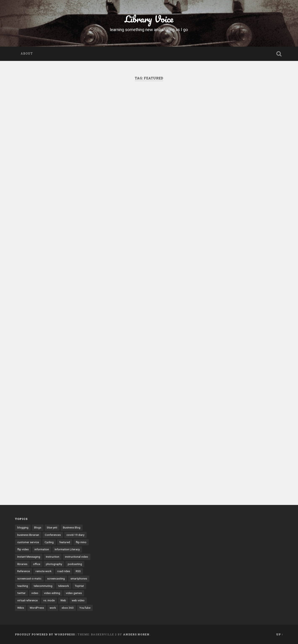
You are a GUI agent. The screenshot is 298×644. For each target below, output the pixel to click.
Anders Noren (136, 634)
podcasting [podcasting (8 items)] (75, 564)
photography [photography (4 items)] (54, 564)
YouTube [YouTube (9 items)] (85, 608)
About (27, 54)
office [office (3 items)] (37, 564)
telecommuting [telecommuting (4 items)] (43, 586)
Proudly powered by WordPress (45, 634)
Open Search (279, 54)
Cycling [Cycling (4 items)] (49, 542)
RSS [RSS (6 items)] (78, 571)
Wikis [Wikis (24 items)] (21, 608)
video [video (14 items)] (35, 593)
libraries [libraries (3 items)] (22, 564)
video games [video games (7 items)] (74, 593)
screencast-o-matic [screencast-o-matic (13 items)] (29, 578)
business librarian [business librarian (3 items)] (28, 535)
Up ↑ (280, 634)
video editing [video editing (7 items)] (52, 593)
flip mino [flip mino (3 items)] (81, 542)
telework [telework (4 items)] (64, 586)
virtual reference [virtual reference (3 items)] (27, 600)
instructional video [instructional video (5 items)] (77, 557)
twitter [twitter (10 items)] (21, 593)
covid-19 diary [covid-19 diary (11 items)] (75, 535)
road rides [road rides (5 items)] (64, 571)
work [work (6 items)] (53, 608)
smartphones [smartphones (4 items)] (79, 578)
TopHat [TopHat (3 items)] (79, 586)
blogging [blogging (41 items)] (23, 527)
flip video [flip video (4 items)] (23, 549)
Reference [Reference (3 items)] (24, 571)
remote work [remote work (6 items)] (44, 571)
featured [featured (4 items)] (65, 542)
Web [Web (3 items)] (63, 600)
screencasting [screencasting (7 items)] (56, 578)
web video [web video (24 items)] (78, 600)
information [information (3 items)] (42, 549)
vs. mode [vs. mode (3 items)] (49, 600)
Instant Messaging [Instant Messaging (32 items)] (29, 557)
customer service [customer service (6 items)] (28, 542)
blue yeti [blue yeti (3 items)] (52, 527)
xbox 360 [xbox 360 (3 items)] (68, 608)
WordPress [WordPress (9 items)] (37, 608)
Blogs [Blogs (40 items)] (38, 527)
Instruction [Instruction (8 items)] (53, 557)
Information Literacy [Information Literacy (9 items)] (67, 549)
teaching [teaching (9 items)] (23, 586)
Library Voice (149, 19)
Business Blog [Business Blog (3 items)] (72, 527)
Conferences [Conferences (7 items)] (53, 535)
